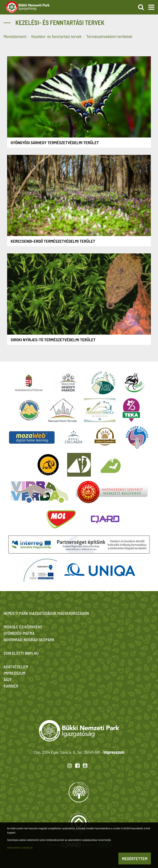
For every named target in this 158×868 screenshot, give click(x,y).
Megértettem (135, 859)
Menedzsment (15, 36)
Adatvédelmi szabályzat (20, 847)
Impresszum (114, 752)
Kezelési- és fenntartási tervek (56, 36)
